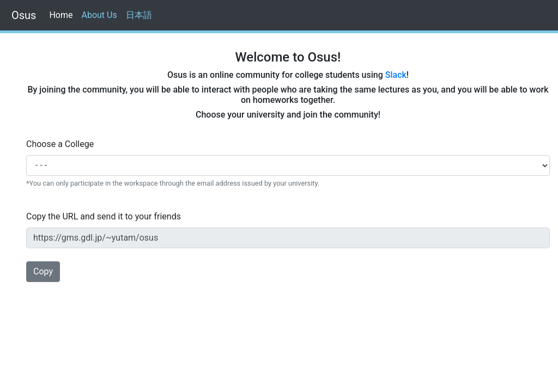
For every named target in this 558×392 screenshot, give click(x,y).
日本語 (139, 15)
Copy (43, 271)
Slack (396, 75)
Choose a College (60, 144)
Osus (22, 15)
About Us (99, 15)
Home (63, 14)
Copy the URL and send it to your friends (104, 216)
